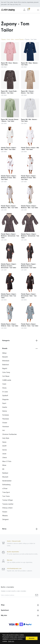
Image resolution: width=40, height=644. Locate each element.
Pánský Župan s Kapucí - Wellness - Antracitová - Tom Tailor (10, 232)
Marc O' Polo (7, 462)
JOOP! (4, 446)
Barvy (20, 529)
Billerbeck (6, 361)
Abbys (4, 353)
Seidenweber (7, 481)
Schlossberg (6, 485)
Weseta (5, 516)
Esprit (4, 403)
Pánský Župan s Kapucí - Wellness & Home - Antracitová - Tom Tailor (29, 262)
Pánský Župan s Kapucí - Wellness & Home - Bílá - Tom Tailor (29, 174)
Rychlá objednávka (13, 552)
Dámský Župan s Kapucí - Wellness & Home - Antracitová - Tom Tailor (9, 262)
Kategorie (20, 341)
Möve (4, 465)
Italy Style (6, 438)
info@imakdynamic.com (14, 569)
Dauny (4, 388)
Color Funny (6, 372)
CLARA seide (7, 380)
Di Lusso (5, 392)
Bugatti (5, 369)
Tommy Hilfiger (8, 500)
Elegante (5, 400)
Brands (20, 349)
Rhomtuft (5, 477)
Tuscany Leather (8, 504)
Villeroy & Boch (7, 508)
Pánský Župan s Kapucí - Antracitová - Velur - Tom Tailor (29, 292)
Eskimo (5, 411)
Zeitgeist (5, 520)
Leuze (4, 454)
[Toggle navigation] (38, 10)
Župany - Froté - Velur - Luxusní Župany (13, 40)
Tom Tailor (6, 496)
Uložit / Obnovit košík (14, 541)
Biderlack (6, 365)
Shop (20, 605)
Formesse (6, 415)
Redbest (5, 473)
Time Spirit (6, 492)
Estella (5, 407)
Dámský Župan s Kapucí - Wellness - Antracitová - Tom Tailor (30, 232)
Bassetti (5, 357)
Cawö (4, 384)
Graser (5, 423)
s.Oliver (5, 489)
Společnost (20, 610)
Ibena (4, 442)
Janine (5, 450)
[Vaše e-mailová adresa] (18, 595)
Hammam (6, 427)
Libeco (5, 458)
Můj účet (10, 560)
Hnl (4, 431)
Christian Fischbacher (10, 434)
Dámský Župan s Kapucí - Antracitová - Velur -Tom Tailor (9, 292)
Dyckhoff (5, 396)
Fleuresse (6, 419)
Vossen (5, 512)
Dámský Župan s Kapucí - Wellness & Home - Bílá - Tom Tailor (9, 174)
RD (3, 469)
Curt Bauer (6, 376)
